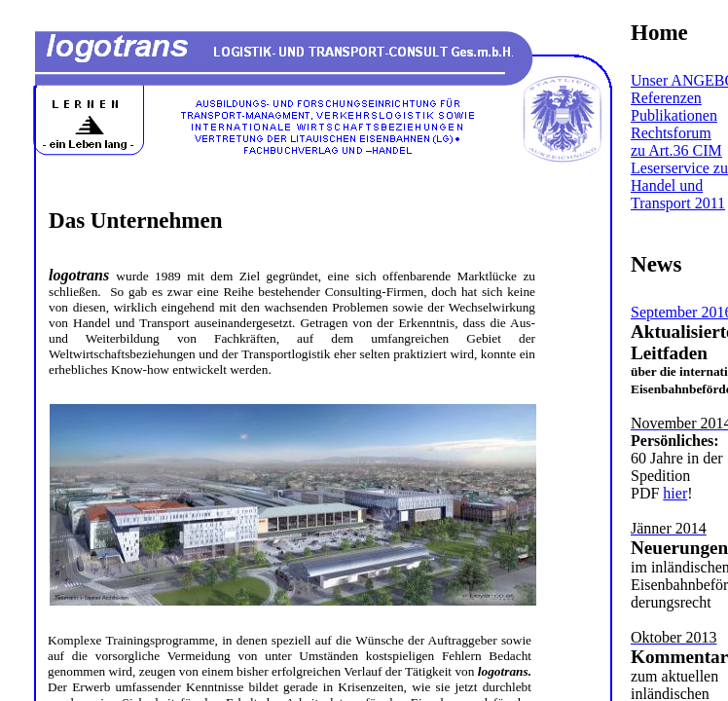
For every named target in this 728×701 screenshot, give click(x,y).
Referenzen (666, 98)
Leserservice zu (679, 168)
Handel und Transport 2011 (678, 194)
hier (675, 493)
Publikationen (674, 115)
